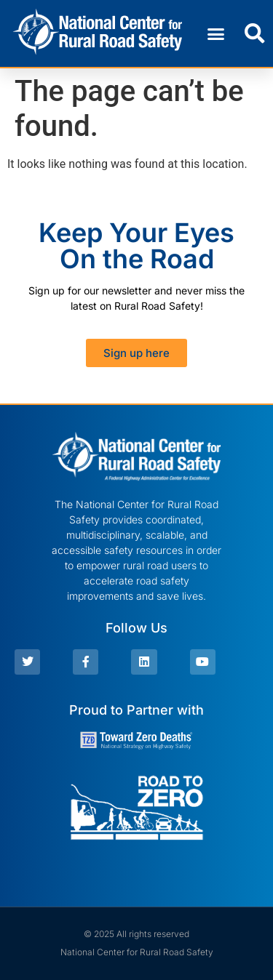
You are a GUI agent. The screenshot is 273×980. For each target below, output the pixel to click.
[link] (98, 33)
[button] (216, 33)
